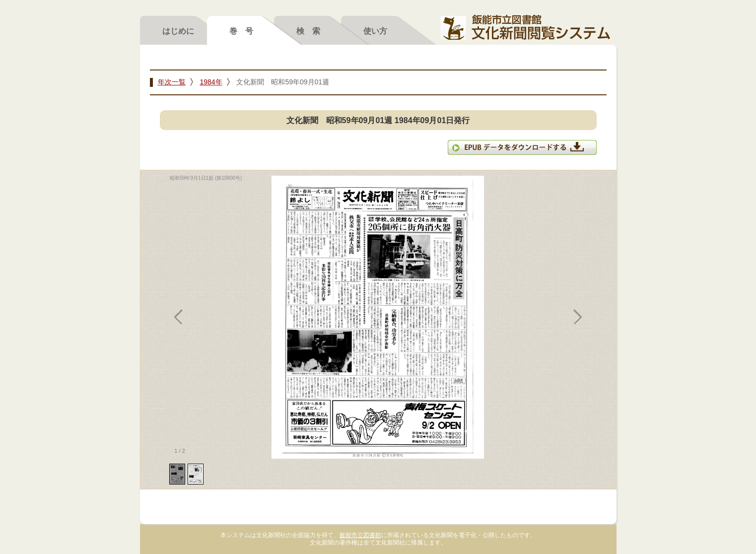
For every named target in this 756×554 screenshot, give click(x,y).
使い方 (375, 31)
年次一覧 (172, 82)
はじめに (178, 31)
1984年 (211, 82)
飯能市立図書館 (360, 535)
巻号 (245, 31)
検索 (312, 31)
